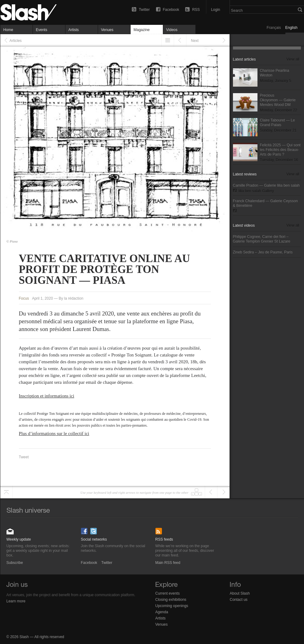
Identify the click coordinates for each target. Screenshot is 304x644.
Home (8, 30)
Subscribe (10, 529)
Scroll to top (6, 492)
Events (42, 30)
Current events (168, 593)
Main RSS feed (159, 529)
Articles (16, 41)
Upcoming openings (172, 606)
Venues (107, 30)
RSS (196, 10)
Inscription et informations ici (47, 396)
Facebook (171, 10)
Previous (180, 40)
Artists (74, 30)
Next (195, 41)
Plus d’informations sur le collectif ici (54, 433)
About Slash (240, 593)
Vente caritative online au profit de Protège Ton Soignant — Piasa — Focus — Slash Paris (41, 12)
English (291, 28)
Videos (172, 30)
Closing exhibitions (171, 600)
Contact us (239, 600)
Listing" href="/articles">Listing (168, 40)
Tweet (24, 457)
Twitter (144, 10)
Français (274, 28)
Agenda (162, 612)
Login (215, 10)
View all (293, 59)
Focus (24, 298)
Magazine (142, 30)
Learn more (16, 601)
